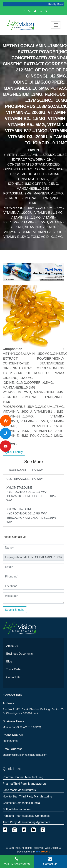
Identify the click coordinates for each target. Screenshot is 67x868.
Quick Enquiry (14, 452)
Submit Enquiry (15, 610)
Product (33, 150)
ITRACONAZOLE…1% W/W (25, 470)
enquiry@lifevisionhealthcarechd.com (25, 755)
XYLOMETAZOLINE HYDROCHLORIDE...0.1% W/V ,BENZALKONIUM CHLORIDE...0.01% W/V (31, 494)
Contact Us (13, 677)
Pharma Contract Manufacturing (23, 777)
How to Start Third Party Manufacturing (27, 796)
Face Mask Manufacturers (19, 790)
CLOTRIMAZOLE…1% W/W (25, 479)
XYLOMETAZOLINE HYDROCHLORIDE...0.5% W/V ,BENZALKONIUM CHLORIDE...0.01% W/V (31, 516)
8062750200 (10, 741)
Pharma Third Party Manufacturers (25, 784)
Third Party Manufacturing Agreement (26, 822)
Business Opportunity (20, 654)
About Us (12, 646)
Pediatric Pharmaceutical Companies (26, 816)
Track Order (14, 669)
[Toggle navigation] (56, 25)
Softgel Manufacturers (17, 809)
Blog (9, 661)
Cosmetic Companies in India (21, 803)
